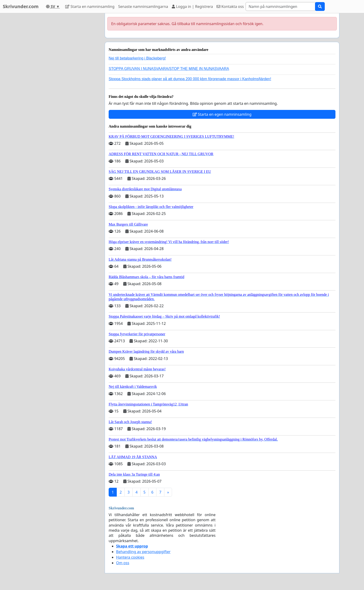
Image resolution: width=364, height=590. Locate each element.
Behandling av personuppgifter (143, 552)
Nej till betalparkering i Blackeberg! (137, 58)
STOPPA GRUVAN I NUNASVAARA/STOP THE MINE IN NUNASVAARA (169, 69)
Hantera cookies (130, 557)
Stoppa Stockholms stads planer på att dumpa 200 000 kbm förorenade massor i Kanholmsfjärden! (190, 79)
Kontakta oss (230, 7)
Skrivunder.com (21, 6)
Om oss (123, 563)
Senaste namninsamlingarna (143, 7)
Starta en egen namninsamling (222, 114)
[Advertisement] (59, 83)
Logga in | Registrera (192, 7)
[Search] (280, 7)
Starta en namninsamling (90, 7)
